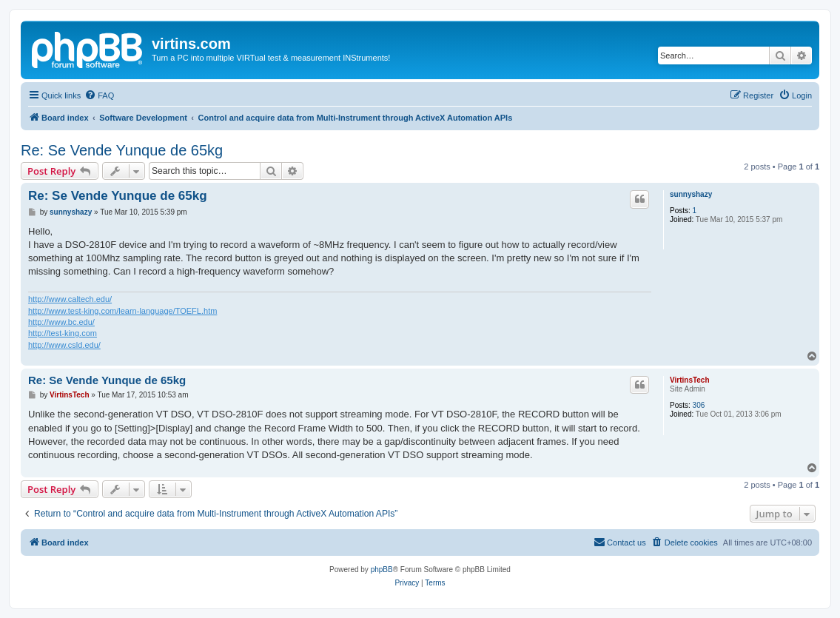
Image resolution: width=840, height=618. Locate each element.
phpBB (382, 570)
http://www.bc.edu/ (61, 322)
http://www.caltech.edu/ (70, 299)
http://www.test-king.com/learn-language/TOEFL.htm (122, 311)
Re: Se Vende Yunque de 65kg (122, 150)
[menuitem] (99, 95)
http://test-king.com (63, 333)
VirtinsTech (690, 380)
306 (699, 405)
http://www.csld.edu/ (64, 345)
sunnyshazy (691, 194)
